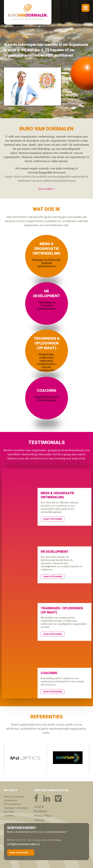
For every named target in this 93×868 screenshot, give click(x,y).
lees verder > (46, 189)
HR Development (13, 804)
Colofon (39, 807)
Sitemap (39, 820)
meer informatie (53, 519)
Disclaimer (41, 811)
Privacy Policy (43, 816)
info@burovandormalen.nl (23, 844)
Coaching (9, 816)
